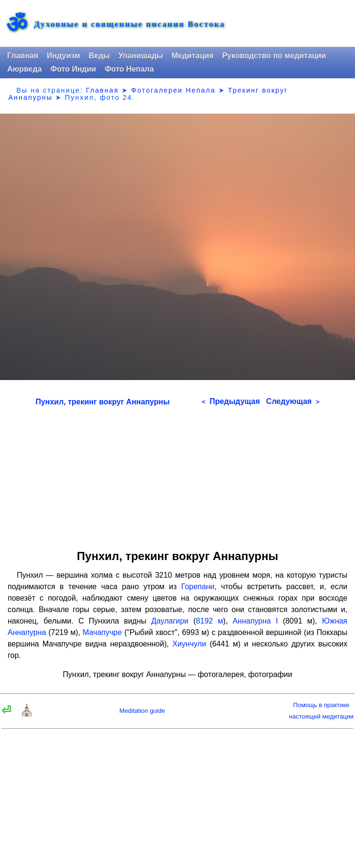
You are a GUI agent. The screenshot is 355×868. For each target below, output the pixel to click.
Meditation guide (142, 711)
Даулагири (170, 621)
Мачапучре (102, 632)
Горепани (198, 587)
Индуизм (63, 56)
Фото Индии (73, 69)
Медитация (192, 56)
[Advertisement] (178, 475)
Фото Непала (129, 69)
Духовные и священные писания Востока (129, 24)
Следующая (293, 401)
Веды (99, 56)
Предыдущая (231, 401)
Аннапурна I (255, 621)
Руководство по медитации (274, 56)
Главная (23, 56)
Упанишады (141, 56)
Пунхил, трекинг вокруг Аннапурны (102, 402)
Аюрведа (25, 69)
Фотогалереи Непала (173, 90)
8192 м (210, 621)
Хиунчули (189, 644)
